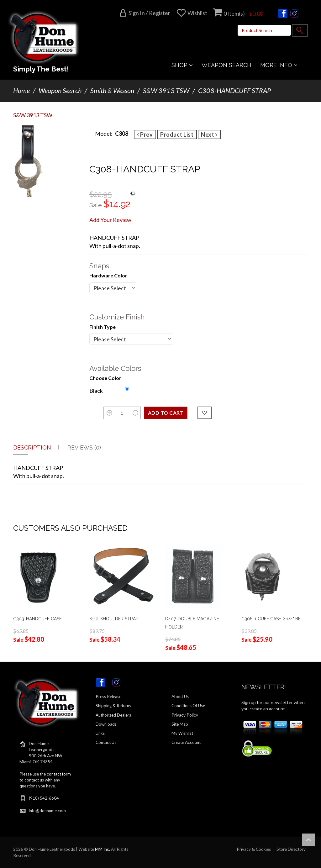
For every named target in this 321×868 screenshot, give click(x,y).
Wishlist (197, 13)
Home (21, 91)
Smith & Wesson (112, 91)
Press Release (108, 697)
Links (100, 733)
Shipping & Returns (113, 706)
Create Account (186, 742)
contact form (59, 774)
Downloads (106, 724)
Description (32, 447)
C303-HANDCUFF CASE (37, 619)
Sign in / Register (149, 13)
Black (96, 391)
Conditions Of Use (188, 706)
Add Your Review (110, 220)
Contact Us (106, 742)
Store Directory (291, 849)
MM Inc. (103, 849)
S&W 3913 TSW (166, 91)
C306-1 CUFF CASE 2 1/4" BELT (273, 619)
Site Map (180, 724)
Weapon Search (60, 91)
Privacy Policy (185, 715)
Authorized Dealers (113, 715)
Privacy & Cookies (254, 849)
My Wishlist (182, 733)
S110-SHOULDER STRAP (114, 619)
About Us (180, 697)
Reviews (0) (84, 447)
